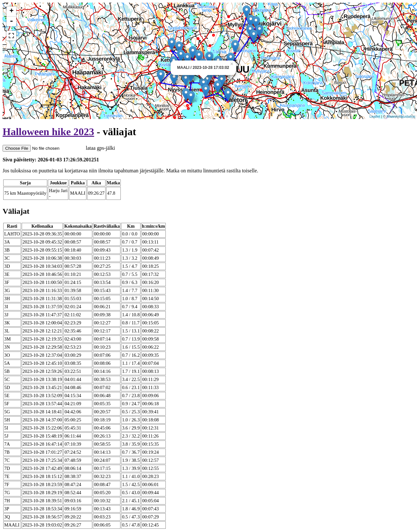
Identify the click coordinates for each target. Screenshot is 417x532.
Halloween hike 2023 (48, 132)
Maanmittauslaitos (401, 116)
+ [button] (11, 11)
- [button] (11, 21)
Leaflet (375, 116)
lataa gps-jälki (59, 148)
